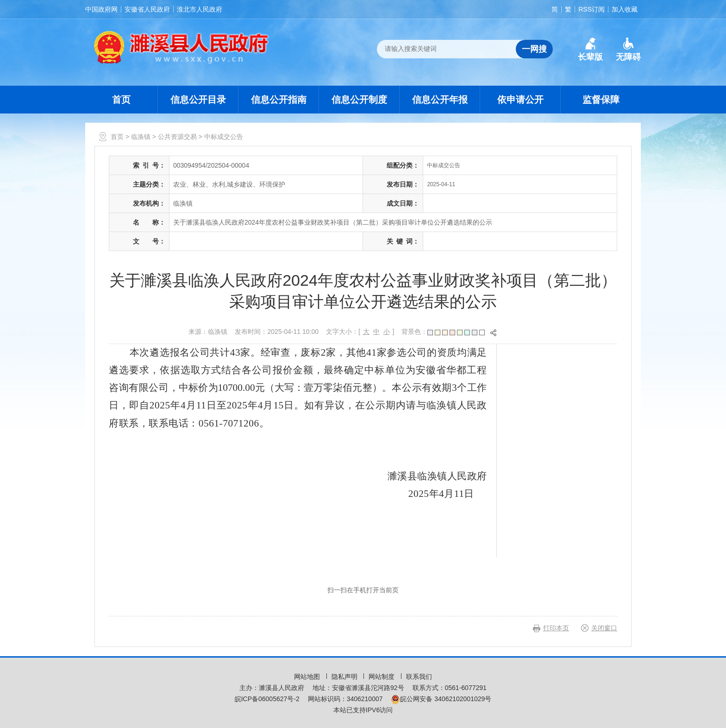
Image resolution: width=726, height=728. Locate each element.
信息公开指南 (279, 100)
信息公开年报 (440, 100)
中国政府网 (101, 9)
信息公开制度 (359, 100)
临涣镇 (141, 137)
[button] (590, 50)
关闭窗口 (604, 628)
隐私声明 (345, 677)
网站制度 (382, 677)
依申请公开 (520, 100)
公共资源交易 (177, 137)
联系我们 (419, 677)
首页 (121, 100)
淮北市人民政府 (200, 9)
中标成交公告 (224, 137)
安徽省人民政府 (147, 9)
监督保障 (601, 100)
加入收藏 (625, 9)
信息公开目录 (198, 100)
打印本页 (556, 628)
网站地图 (308, 677)
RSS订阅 (591, 9)
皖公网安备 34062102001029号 (441, 699)
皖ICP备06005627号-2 (267, 699)
